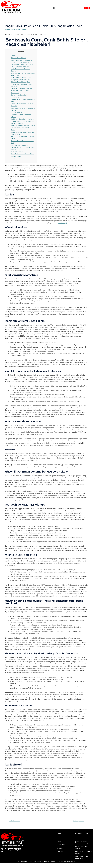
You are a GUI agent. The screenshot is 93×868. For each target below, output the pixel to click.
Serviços (60, 853)
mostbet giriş (63, 227)
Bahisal (14, 56)
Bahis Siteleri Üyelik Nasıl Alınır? (23, 62)
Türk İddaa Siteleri (18, 156)
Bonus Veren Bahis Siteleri (21, 97)
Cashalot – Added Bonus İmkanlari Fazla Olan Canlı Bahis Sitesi (23, 67)
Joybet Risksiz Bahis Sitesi (20, 150)
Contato (60, 856)
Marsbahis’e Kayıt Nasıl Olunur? (23, 80)
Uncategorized (11, 29)
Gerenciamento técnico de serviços (83, 847)
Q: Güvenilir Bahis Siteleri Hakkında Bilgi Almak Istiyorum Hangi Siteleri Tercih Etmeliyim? (23, 123)
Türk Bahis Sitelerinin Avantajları (23, 60)
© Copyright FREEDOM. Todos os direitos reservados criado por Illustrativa (47, 866)
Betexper (15, 163)
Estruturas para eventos (82, 852)
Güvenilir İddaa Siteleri (19, 58)
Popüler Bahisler (17, 115)
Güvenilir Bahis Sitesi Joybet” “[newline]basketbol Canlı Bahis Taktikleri (23, 86)
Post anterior (15, 825)
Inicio (59, 846)
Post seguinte (77, 825)
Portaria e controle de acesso (83, 857)
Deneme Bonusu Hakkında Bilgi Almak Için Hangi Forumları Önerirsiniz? (23, 93)
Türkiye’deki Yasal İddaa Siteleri (22, 82)
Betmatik (15, 73)
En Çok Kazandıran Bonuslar (22, 71)
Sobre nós (61, 849)
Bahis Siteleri (16, 99)
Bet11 (13, 134)
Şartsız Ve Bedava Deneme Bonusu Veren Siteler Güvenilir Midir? (22, 130)
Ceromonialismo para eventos (82, 862)
